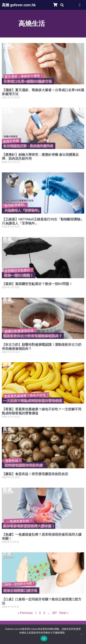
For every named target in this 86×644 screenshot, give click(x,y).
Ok (44, 639)
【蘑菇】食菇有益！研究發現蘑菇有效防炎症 (35, 474)
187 (54, 613)
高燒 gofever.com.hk (19, 5)
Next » (64, 613)
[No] (81, 634)
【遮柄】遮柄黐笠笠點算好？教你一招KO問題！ (37, 284)
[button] (62, 5)
